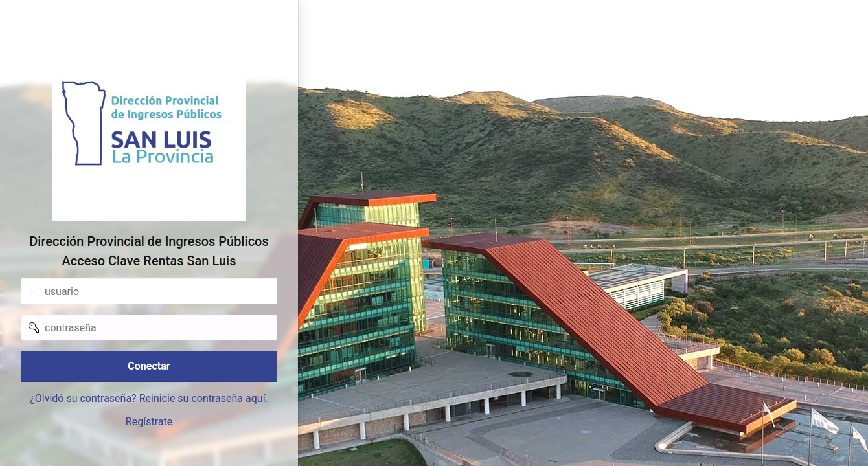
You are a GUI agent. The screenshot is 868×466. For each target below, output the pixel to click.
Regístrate (149, 422)
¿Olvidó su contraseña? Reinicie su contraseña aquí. (149, 398)
